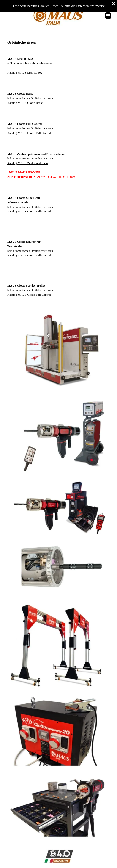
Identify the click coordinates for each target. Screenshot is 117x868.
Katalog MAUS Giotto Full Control (29, 133)
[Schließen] (114, 4)
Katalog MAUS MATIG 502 (25, 73)
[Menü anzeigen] (108, 16)
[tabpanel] (59, 61)
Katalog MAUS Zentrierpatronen (28, 163)
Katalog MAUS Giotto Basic (25, 103)
